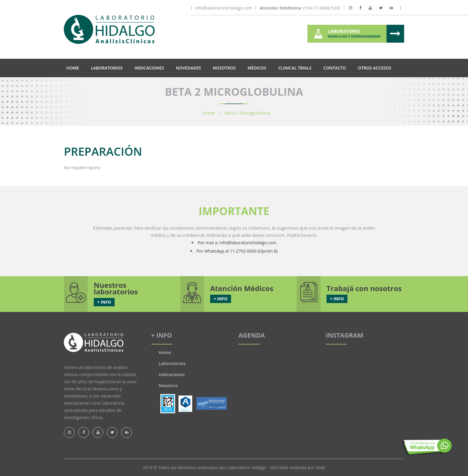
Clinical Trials (295, 68)
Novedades (188, 68)
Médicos (257, 68)
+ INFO (104, 302)
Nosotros (224, 68)
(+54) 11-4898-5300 (300, 8)
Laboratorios (107, 68)
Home (73, 68)
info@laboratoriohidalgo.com (224, 8)
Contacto (335, 68)
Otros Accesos (374, 68)
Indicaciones (149, 68)
